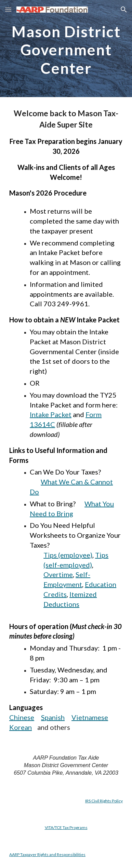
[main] (66, 49)
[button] (8, 9)
